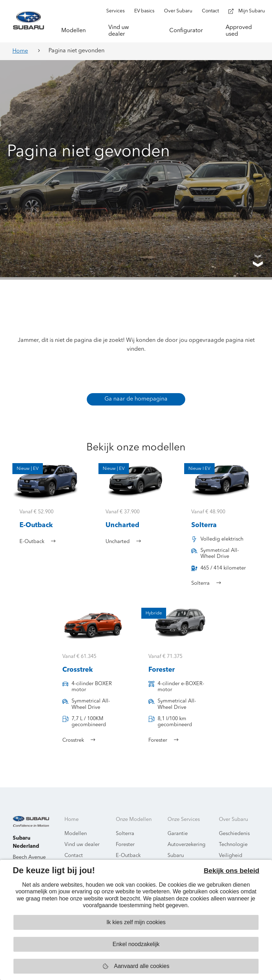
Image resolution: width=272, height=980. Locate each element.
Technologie (233, 845)
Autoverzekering (186, 845)
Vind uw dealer (82, 845)
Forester (125, 845)
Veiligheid (231, 856)
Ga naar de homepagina (136, 399)
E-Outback (128, 856)
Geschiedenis (234, 834)
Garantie (178, 834)
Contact (74, 856)
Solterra (125, 834)
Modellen (76, 834)
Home (20, 51)
